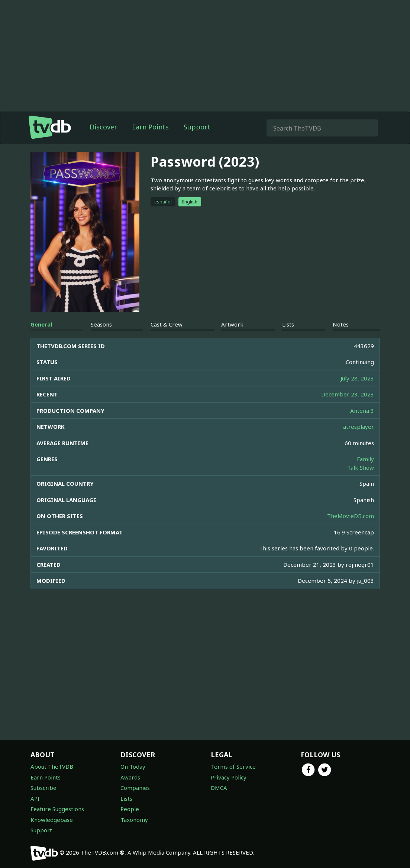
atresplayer (359, 427)
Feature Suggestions (57, 809)
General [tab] (41, 324)
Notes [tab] (341, 324)
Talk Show (361, 467)
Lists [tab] (288, 324)
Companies (135, 788)
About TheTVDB (52, 766)
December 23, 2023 (348, 394)
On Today (133, 766)
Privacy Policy (229, 777)
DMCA (219, 788)
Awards (130, 777)
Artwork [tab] (232, 324)
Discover (103, 127)
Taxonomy (134, 820)
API (35, 798)
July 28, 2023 (357, 378)
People (130, 809)
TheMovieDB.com (351, 516)
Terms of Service (233, 766)
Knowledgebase (52, 820)
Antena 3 (362, 411)
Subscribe (43, 788)
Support (197, 127)
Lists (126, 798)
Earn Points (150, 127)
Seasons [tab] (101, 324)
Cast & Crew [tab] (167, 324)
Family (365, 459)
